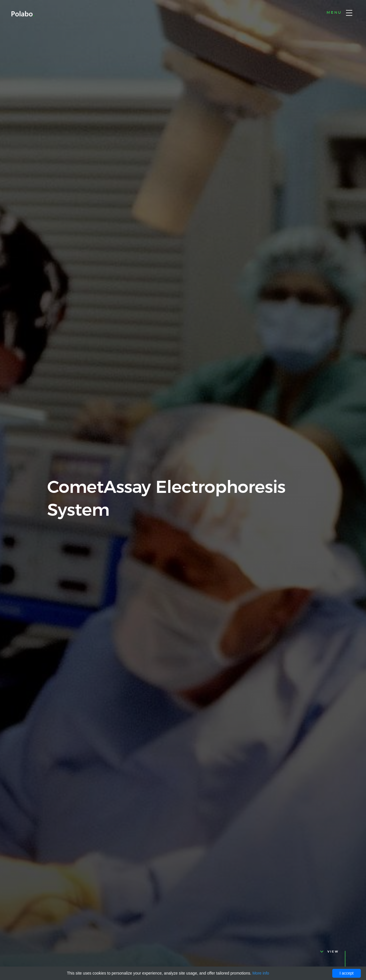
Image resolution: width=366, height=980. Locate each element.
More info (261, 973)
